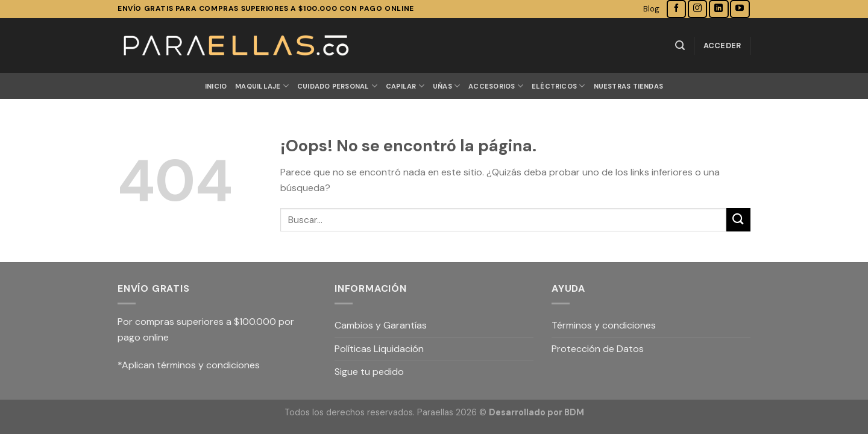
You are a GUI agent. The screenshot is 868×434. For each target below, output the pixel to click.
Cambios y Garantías (381, 325)
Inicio (216, 86)
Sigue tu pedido (369, 372)
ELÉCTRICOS (558, 86)
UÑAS (446, 86)
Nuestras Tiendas (629, 86)
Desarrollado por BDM (536, 412)
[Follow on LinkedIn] (719, 9)
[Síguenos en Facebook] (676, 9)
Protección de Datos (598, 349)
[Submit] (738, 220)
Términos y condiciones (604, 325)
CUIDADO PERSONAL (337, 86)
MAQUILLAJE (262, 86)
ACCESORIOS (496, 86)
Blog (651, 9)
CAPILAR (405, 86)
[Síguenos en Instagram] (697, 9)
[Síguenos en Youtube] (740, 9)
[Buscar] (680, 46)
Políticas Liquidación (379, 349)
